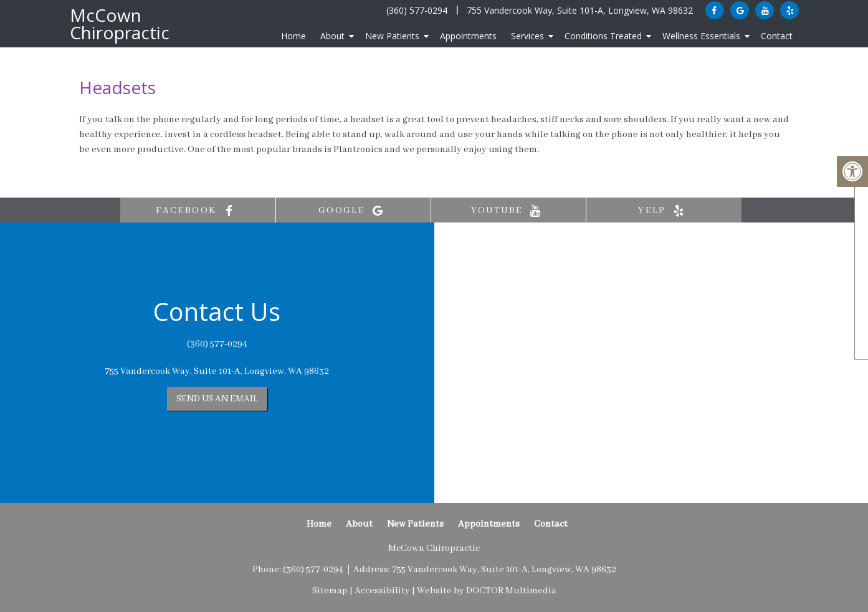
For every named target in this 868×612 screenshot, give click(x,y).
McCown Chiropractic (120, 24)
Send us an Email (217, 399)
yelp (664, 211)
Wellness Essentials (701, 36)
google (353, 211)
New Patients (392, 36)
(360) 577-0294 (417, 10)
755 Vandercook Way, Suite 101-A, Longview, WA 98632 (580, 10)
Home (293, 36)
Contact (777, 36)
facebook (198, 211)
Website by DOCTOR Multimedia (487, 591)
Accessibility (382, 591)
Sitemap (330, 591)
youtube (509, 211)
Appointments (468, 36)
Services (527, 36)
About (332, 36)
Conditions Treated (603, 36)
